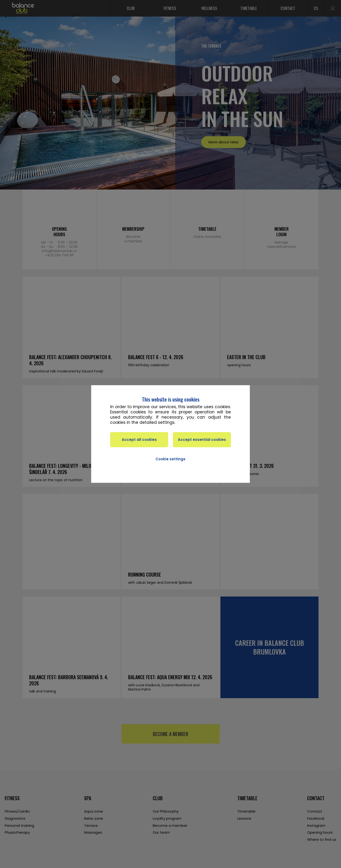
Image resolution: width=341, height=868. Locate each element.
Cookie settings (170, 459)
